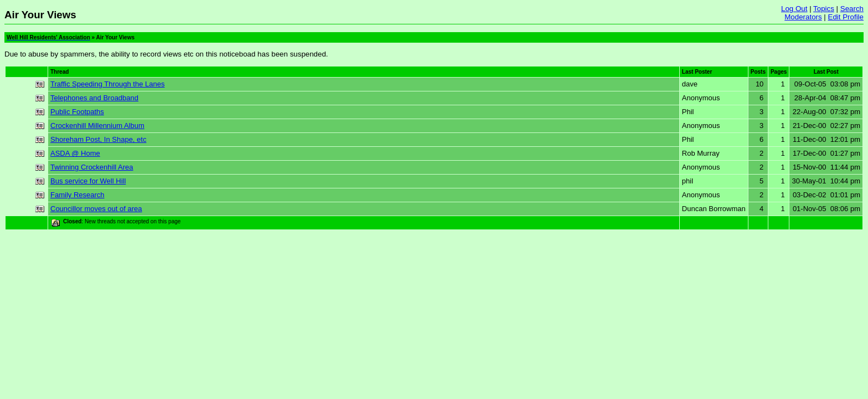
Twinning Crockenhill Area (92, 167)
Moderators (803, 17)
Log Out (794, 9)
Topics (824, 9)
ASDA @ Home (75, 153)
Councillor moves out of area (96, 209)
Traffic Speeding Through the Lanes (107, 84)
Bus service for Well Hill (88, 181)
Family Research (77, 195)
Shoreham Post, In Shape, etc (98, 139)
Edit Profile (846, 17)
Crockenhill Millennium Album (97, 126)
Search (852, 9)
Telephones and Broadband (94, 98)
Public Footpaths (77, 112)
